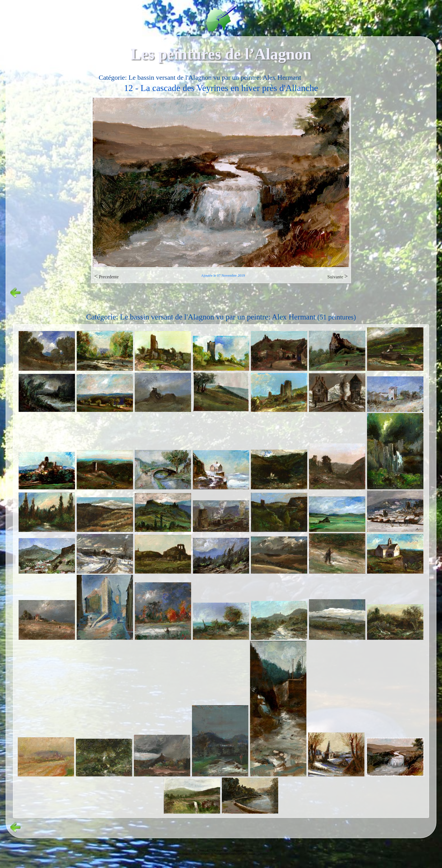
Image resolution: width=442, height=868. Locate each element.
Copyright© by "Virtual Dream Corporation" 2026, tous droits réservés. (233, 854)
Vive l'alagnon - (185, 854)
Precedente (106, 276)
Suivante (338, 276)
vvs (195, 854)
